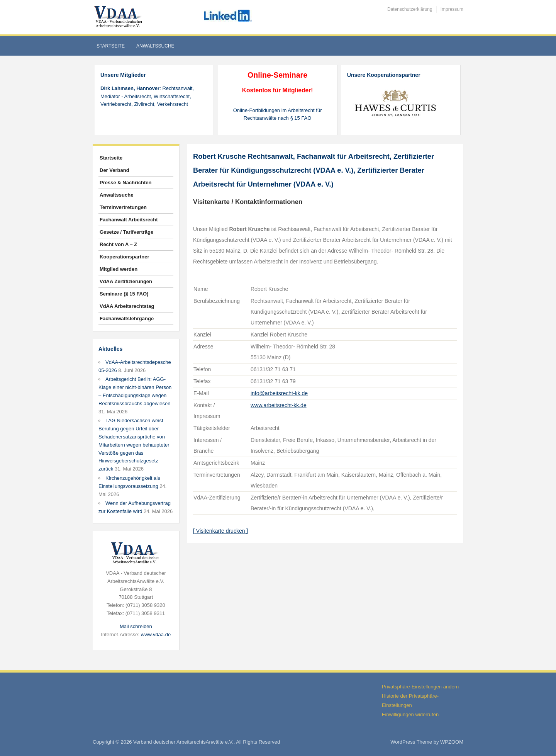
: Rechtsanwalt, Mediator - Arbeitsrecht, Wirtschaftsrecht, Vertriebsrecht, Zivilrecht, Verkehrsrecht (147, 96)
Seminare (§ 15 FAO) (124, 294)
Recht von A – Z (118, 244)
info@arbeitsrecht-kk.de (279, 393)
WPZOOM (452, 742)
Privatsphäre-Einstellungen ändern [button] (420, 687)
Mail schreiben (136, 626)
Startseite (111, 46)
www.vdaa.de (156, 635)
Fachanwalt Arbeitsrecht (129, 220)
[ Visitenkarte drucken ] (220, 531)
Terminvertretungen (123, 207)
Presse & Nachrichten (125, 183)
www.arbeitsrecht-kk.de (279, 405)
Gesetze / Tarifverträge (126, 232)
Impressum (452, 9)
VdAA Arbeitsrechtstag (127, 306)
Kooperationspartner (125, 257)
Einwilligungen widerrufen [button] (410, 714)
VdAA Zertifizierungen (126, 281)
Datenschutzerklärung (410, 9)
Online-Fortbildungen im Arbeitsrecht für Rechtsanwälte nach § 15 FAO (278, 114)
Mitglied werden (119, 269)
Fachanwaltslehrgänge (127, 319)
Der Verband (114, 170)
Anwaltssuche (155, 46)
